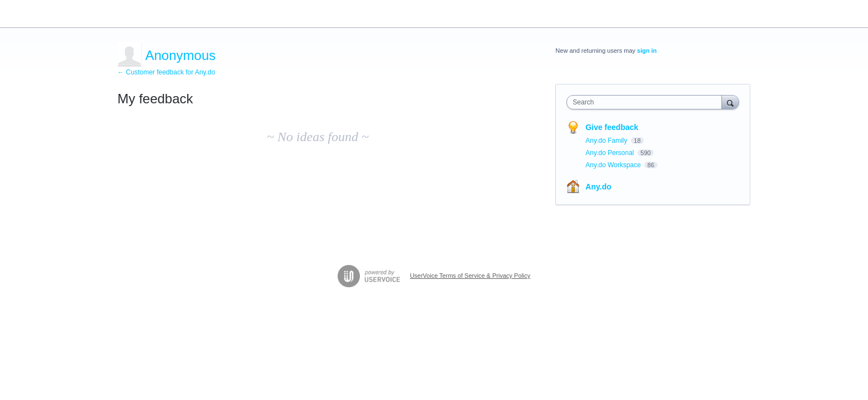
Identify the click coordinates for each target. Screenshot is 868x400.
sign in (647, 51)
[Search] (730, 102)
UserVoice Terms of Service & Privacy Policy (470, 276)
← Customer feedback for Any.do (167, 72)
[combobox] (647, 102)
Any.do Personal (611, 153)
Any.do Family (607, 141)
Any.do (598, 187)
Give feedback (612, 127)
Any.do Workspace (614, 165)
